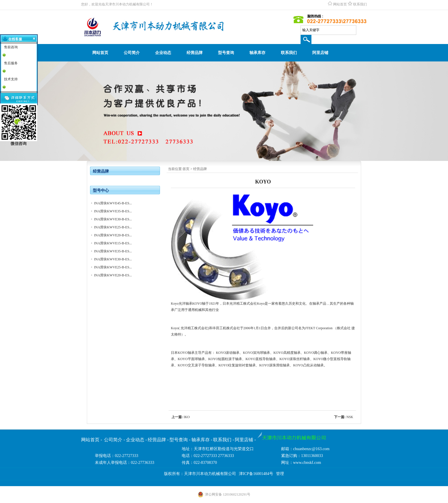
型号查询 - (180, 440)
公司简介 (132, 53)
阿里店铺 (320, 53)
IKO (187, 417)
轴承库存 (257, 53)
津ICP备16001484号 (256, 474)
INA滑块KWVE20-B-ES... (113, 235)
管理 (280, 474)
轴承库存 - (202, 440)
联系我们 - (224, 440)
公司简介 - (114, 440)
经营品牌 (195, 53)
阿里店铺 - (245, 440)
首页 (186, 169)
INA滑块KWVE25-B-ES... (113, 227)
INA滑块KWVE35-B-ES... (113, 211)
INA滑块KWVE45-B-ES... (113, 203)
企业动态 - (136, 440)
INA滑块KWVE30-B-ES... (113, 219)
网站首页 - (92, 440)
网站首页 (340, 4)
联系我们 (360, 4)
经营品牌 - (158, 440)
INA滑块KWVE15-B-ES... (113, 243)
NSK (350, 417)
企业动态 (163, 53)
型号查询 (226, 53)
